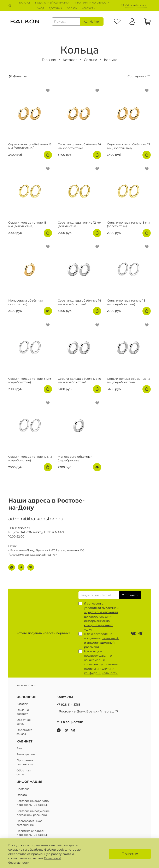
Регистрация (26, 754)
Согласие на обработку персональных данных (33, 803)
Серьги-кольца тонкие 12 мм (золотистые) (79, 224)
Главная (49, 60)
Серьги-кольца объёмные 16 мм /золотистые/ (30, 146)
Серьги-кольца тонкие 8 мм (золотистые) (128, 224)
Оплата (22, 795)
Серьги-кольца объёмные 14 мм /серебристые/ (79, 302)
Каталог (70, 60)
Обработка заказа (24, 732)
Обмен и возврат (23, 712)
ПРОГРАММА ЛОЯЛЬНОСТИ (92, 3)
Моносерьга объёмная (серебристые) (75, 459)
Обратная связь (24, 722)
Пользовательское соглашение (30, 823)
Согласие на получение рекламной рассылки (33, 813)
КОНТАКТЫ (89, 8)
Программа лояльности (25, 762)
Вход (20, 748)
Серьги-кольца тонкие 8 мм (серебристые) (30, 381)
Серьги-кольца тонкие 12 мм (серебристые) (30, 459)
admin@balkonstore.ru (36, 516)
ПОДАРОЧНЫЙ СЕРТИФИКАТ (53, 3)
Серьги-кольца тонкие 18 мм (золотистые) (27, 224)
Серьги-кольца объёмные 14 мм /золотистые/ (79, 146)
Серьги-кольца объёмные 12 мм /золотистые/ (129, 146)
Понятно (130, 854)
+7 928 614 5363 (68, 705)
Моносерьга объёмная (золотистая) (25, 302)
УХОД (41, 8)
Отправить (130, 595)
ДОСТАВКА (55, 8)
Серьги (91, 60)
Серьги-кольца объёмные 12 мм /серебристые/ (129, 381)
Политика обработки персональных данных (32, 833)
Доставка (23, 789)
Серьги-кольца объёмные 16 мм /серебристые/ (79, 381)
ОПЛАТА (72, 8)
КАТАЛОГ (25, 3)
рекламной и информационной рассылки (101, 643)
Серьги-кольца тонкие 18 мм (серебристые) (126, 302)
